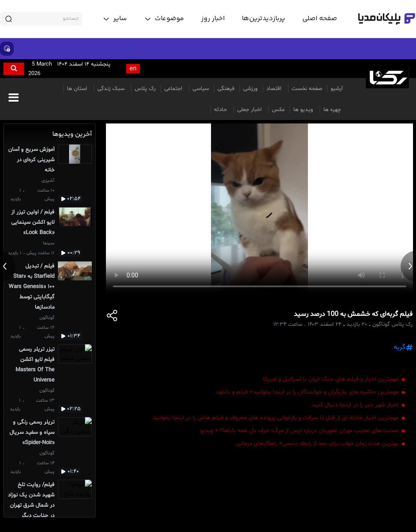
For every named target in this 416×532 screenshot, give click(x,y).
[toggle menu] (164, 19)
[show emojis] (7, 49)
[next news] (408, 266)
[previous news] (8, 266)
